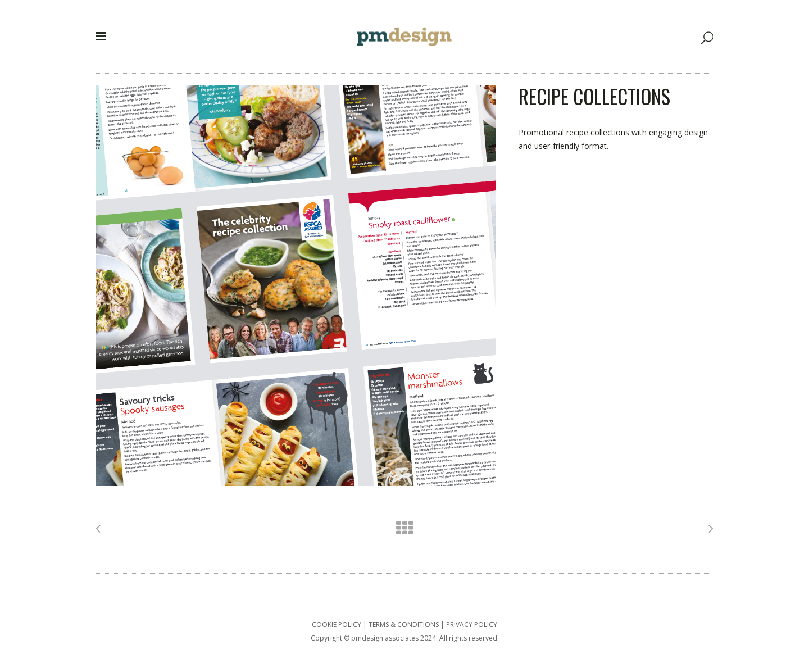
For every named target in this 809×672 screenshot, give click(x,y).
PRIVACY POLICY (472, 625)
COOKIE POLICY (337, 625)
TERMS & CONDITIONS (404, 625)
